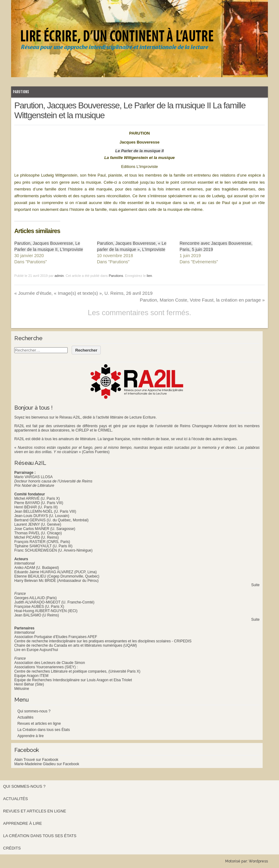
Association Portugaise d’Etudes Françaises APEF (56, 637)
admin (59, 276)
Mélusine (22, 689)
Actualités (25, 717)
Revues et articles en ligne (39, 724)
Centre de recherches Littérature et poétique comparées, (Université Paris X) (77, 671)
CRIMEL (105, 430)
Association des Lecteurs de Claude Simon (50, 663)
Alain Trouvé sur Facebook (36, 760)
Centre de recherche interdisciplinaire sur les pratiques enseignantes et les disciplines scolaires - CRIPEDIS (103, 641)
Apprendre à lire (30, 736)
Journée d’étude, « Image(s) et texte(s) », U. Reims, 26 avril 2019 (83, 293)
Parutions (21, 92)
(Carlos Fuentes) (96, 452)
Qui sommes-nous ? (34, 711)
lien (149, 276)
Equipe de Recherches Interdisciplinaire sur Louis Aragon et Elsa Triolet (73, 680)
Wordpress (258, 861)
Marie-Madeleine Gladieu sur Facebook (47, 764)
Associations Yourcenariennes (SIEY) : (46, 667)
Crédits (12, 848)
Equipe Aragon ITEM (31, 676)
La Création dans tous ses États (44, 730)
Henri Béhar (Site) (29, 684)
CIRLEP (82, 430)
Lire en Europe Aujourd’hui (36, 650)
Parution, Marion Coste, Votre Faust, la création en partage (202, 300)
